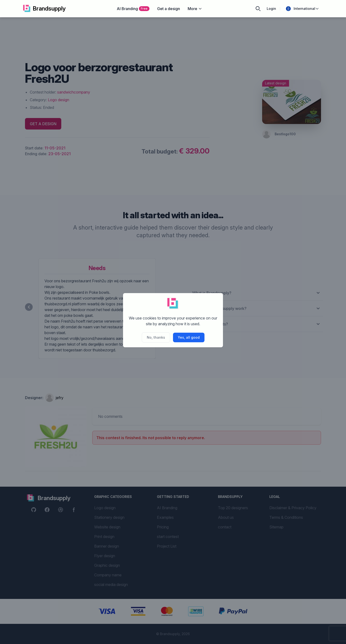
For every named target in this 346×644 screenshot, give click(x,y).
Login (271, 9)
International (303, 9)
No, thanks (156, 337)
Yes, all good (189, 337)
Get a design (169, 9)
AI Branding (133, 9)
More (195, 9)
